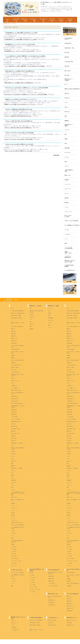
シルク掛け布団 (14, 417)
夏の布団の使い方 (15, 396)
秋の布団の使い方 (15, 399)
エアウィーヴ (68, 189)
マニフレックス (68, 212)
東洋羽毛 (67, 198)
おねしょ (67, 107)
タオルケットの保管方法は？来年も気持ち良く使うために (19, 109)
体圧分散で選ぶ (68, 43)
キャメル (67, 157)
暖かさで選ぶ (68, 71)
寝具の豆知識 (69, 623)
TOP (17, 300)
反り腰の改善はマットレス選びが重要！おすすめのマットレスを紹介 (21, 33)
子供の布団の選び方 (15, 349)
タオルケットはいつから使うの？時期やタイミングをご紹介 (19, 144)
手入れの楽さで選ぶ (69, 62)
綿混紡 (66, 139)
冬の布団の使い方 (15, 401)
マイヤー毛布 (14, 556)
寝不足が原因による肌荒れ (17, 318)
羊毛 (66, 134)
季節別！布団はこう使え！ (69, 252)
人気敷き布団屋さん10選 (69, 171)
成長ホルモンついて (15, 381)
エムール (67, 193)
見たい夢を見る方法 (15, 372)
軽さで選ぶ (67, 53)
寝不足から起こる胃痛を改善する (18, 313)
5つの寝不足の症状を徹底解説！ (18, 311)
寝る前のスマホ (14, 341)
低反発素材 (67, 148)
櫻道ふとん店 (68, 175)
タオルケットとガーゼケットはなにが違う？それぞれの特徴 (19, 133)
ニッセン (67, 207)
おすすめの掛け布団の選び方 (17, 404)
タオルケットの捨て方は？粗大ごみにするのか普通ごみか (19, 121)
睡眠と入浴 (13, 331)
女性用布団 (13, 363)
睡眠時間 (67, 121)
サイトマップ (14, 566)
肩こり (66, 84)
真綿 (66, 162)
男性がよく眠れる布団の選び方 (17, 360)
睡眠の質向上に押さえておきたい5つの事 (70, 261)
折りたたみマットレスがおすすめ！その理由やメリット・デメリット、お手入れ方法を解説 (27, 88)
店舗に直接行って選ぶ (69, 48)
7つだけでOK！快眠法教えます (68, 257)
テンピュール (68, 184)
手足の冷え (67, 98)
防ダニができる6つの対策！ (68, 216)
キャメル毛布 (14, 563)
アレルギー (67, 230)
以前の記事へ (57, 155)
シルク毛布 (13, 551)
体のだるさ (67, 112)
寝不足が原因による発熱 (16, 316)
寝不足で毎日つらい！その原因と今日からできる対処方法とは (20, 71)
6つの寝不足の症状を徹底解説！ (69, 266)
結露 (66, 243)
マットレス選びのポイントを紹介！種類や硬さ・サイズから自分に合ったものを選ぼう (26, 56)
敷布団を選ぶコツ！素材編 (69, 125)
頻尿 (66, 116)
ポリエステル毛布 (15, 559)
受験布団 (13, 358)
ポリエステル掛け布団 (16, 419)
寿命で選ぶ (67, 66)
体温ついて (13, 378)
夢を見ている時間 (15, 367)
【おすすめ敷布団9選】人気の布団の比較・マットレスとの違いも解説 (18, 494)
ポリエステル (68, 153)
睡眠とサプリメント (15, 338)
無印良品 (67, 203)
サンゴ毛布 (13, 547)
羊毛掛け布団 (14, 414)
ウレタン (67, 166)
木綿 (66, 143)
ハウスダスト (68, 234)
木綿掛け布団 (14, 410)
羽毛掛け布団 (14, 412)
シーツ (66, 239)
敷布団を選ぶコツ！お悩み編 (69, 80)
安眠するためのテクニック (72, 620)
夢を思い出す (14, 370)
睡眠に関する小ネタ (71, 625)
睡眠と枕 (13, 329)
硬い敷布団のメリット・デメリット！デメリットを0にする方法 (20, 44)
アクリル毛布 (14, 549)
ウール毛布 (13, 554)
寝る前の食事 (14, 343)
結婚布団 (13, 355)
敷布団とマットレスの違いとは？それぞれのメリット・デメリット (21, 99)
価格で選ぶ (67, 57)
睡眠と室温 (13, 336)
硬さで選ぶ (67, 75)
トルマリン (67, 130)
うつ (12, 320)
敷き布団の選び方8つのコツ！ (69, 39)
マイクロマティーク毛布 (16, 561)
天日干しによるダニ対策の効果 (71, 221)
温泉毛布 (13, 544)
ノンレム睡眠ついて (15, 388)
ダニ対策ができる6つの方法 (17, 522)
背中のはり (67, 93)
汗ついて (13, 383)
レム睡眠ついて (14, 385)
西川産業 (67, 180)
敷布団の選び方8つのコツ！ (17, 422)
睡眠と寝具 (13, 334)
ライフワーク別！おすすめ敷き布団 (69, 248)
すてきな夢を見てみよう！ (70, 270)
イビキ (66, 103)
